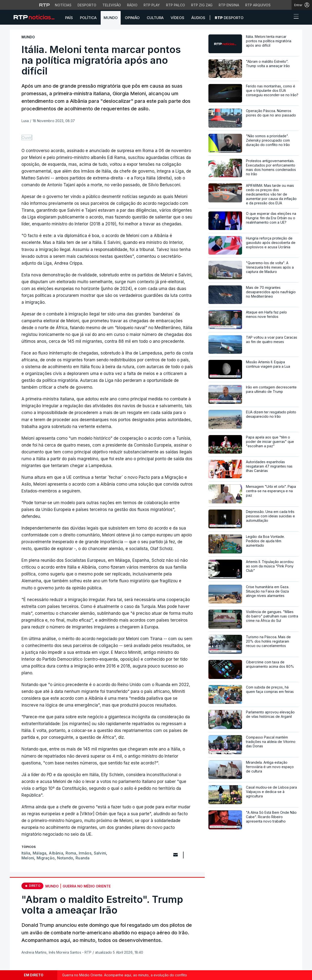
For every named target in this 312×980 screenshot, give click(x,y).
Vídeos (177, 18)
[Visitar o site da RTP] (45, 5)
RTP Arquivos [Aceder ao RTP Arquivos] (258, 5)
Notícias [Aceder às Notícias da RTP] (63, 5)
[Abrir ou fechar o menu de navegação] (295, 17)
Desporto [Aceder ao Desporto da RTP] (87, 5)
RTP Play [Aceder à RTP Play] (152, 5)
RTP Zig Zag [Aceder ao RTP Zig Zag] (202, 5)
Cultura (155, 18)
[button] (287, 18)
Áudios (198, 18)
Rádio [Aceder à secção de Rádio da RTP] (132, 5)
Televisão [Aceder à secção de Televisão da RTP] (112, 5)
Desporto (229, 18)
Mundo (111, 18)
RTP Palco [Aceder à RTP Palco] (175, 5)
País (69, 18)
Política (88, 18)
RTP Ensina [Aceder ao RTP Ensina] (229, 5)
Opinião (132, 18)
